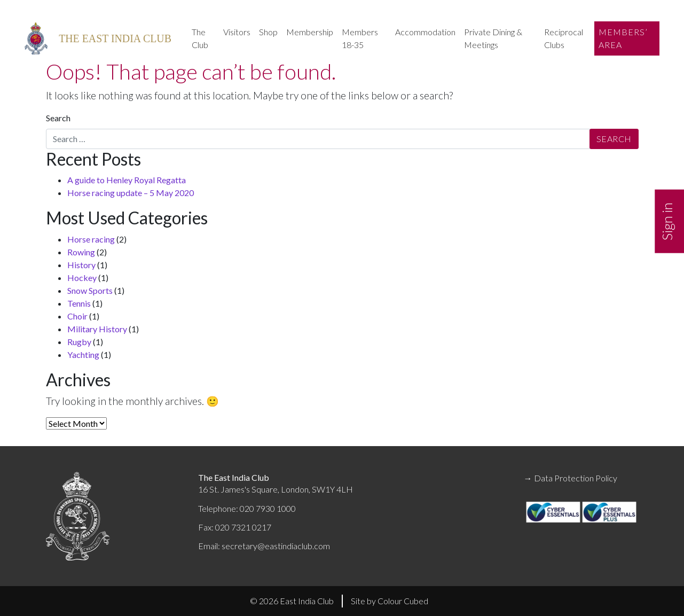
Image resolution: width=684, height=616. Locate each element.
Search (58, 118)
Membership (310, 32)
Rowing (81, 252)
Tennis (79, 303)
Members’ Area (623, 38)
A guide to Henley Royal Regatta (127, 180)
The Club (200, 38)
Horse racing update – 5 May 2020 (131, 193)
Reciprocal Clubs (564, 38)
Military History (97, 329)
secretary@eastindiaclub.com (276, 546)
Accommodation (425, 32)
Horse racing (91, 239)
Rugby (79, 342)
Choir (77, 316)
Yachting (83, 354)
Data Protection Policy (576, 478)
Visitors (237, 32)
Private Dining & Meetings (493, 38)
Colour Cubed (403, 601)
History (81, 265)
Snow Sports (90, 290)
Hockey (82, 278)
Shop (268, 32)
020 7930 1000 (268, 508)
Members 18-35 (360, 38)
